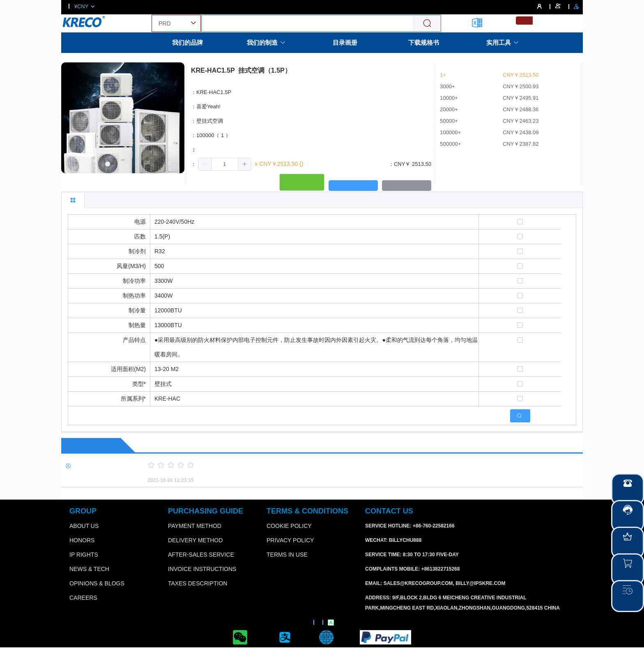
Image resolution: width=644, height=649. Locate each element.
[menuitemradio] (524, 21)
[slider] (351, 465)
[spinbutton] (225, 164)
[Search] (427, 24)
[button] (205, 164)
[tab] (73, 200)
